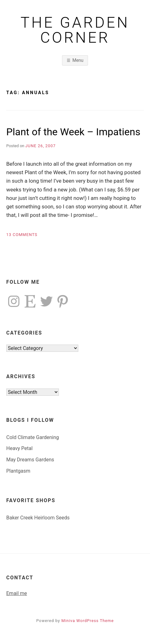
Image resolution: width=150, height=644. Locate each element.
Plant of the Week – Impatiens (73, 132)
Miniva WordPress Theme (88, 621)
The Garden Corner (75, 30)
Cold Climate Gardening (33, 437)
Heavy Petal (19, 448)
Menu (78, 60)
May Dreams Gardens (30, 460)
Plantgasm (18, 471)
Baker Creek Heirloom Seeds (38, 518)
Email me (17, 593)
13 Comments (22, 235)
